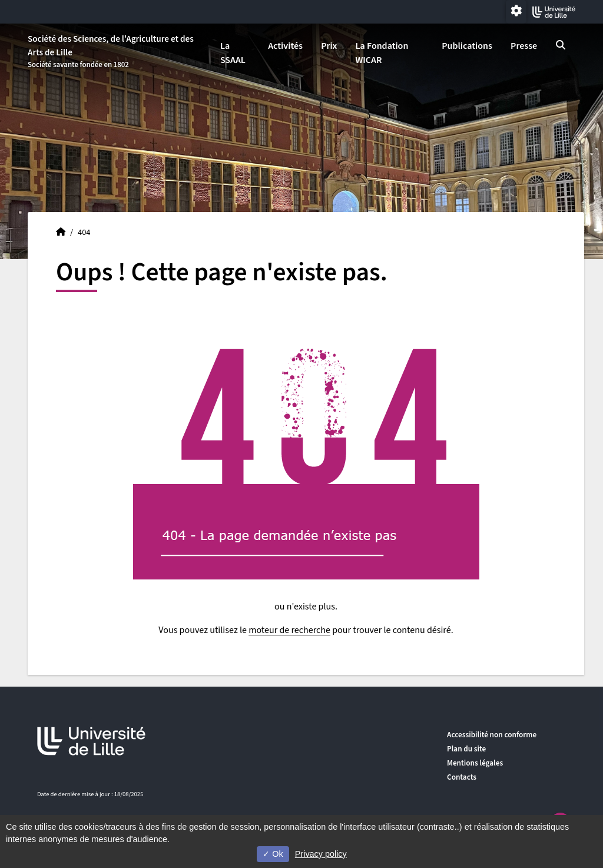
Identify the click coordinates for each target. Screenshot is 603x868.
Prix (329, 46)
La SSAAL (233, 53)
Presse (524, 46)
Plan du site (466, 749)
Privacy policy (321, 854)
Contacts (462, 777)
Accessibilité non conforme (492, 735)
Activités (285, 46)
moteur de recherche (289, 630)
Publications (467, 46)
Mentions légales (475, 763)
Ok (273, 854)
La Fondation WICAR (382, 53)
